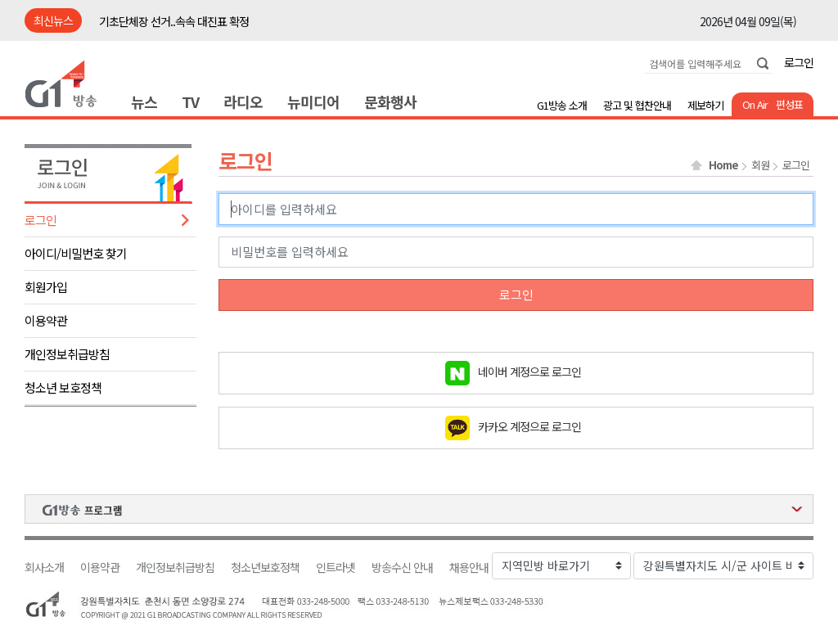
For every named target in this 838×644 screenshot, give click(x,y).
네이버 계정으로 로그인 (529, 371)
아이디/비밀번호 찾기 (76, 253)
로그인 (799, 62)
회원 (760, 165)
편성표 (789, 104)
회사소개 (44, 567)
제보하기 (705, 105)
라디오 (243, 101)
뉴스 (144, 101)
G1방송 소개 (562, 105)
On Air (755, 104)
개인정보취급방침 (67, 354)
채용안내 (469, 567)
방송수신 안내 (402, 567)
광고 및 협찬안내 (637, 105)
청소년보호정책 (265, 567)
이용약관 (46, 320)
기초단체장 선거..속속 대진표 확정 (174, 21)
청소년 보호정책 (63, 387)
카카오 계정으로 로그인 (529, 426)
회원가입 (46, 287)
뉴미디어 (313, 101)
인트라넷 (336, 567)
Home (723, 165)
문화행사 (390, 101)
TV (190, 101)
